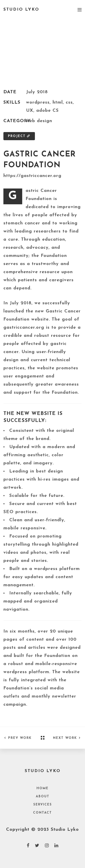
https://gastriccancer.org (32, 176)
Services (43, 805)
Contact (42, 813)
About (43, 797)
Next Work (67, 738)
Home (42, 788)
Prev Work (17, 738)
